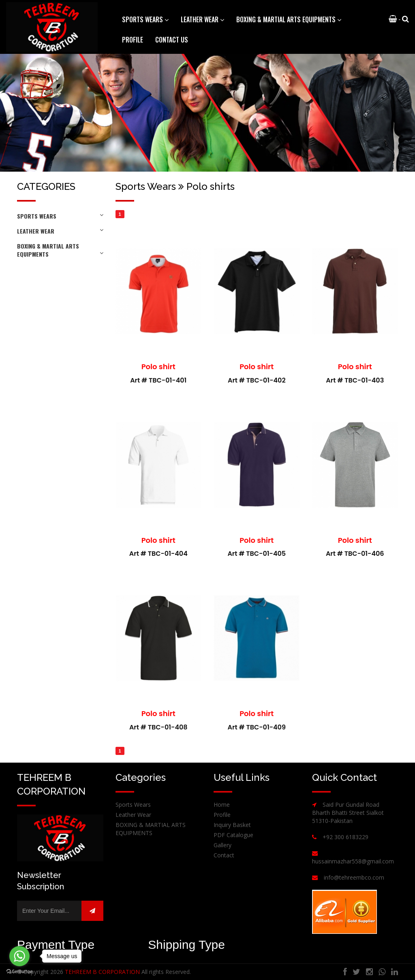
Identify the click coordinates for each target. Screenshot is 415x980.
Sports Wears (60, 216)
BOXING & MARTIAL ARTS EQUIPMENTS (60, 250)
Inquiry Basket (232, 825)
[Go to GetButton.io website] (19, 972)
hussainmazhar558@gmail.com (353, 861)
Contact (224, 855)
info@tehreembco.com (354, 877)
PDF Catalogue (233, 835)
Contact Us (172, 40)
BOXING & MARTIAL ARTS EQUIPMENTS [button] (289, 19)
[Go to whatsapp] (19, 956)
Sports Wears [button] (145, 19)
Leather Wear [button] (202, 19)
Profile (133, 40)
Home (222, 805)
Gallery (222, 845)
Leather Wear (60, 231)
